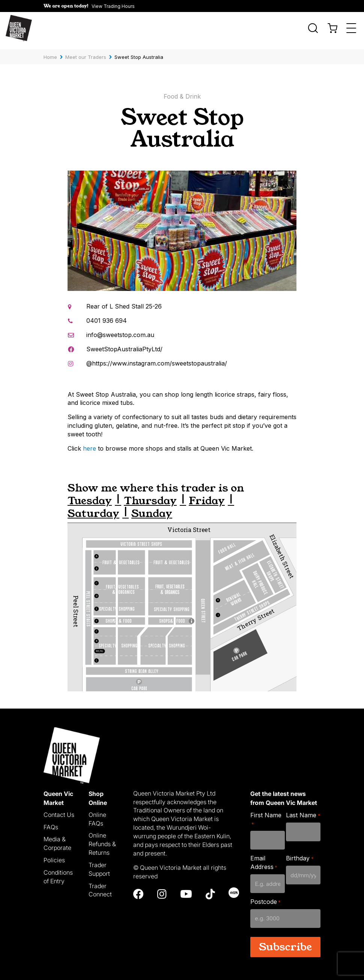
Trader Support (99, 864)
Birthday (300, 854)
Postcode (265, 897)
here (89, 444)
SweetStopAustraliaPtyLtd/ (124, 344)
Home (50, 52)
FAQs (51, 822)
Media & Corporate (57, 839)
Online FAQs (97, 814)
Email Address (264, 858)
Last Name (303, 810)
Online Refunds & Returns (102, 839)
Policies (54, 855)
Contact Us (59, 810)
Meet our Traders (86, 52)
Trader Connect (100, 885)
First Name (266, 814)
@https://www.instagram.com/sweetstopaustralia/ (157, 358)
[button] (89, 6)
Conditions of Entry (58, 872)
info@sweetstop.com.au (120, 330)
